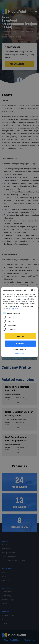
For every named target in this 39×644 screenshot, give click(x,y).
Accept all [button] (20, 336)
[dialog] (19, 322)
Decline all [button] (20, 343)
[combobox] (32, 290)
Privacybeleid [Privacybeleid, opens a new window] (14, 308)
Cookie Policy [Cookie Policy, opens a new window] (20, 354)
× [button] (35, 290)
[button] (19, 349)
